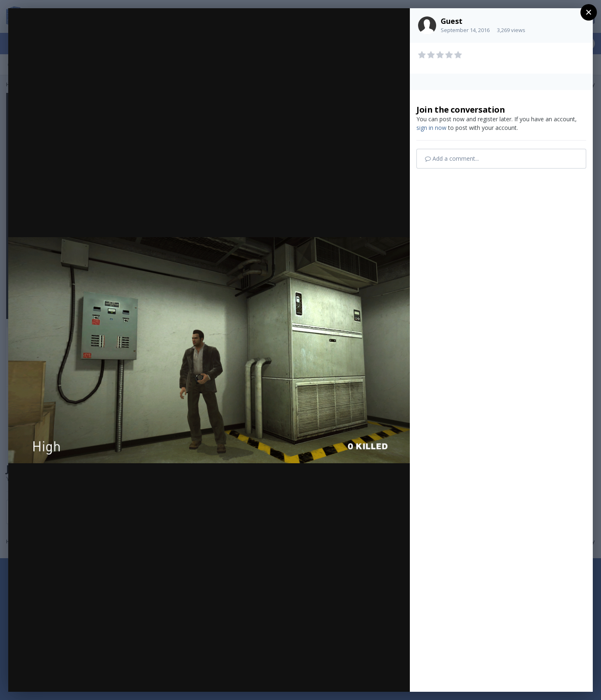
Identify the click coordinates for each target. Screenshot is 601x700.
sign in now (431, 128)
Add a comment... (452, 158)
